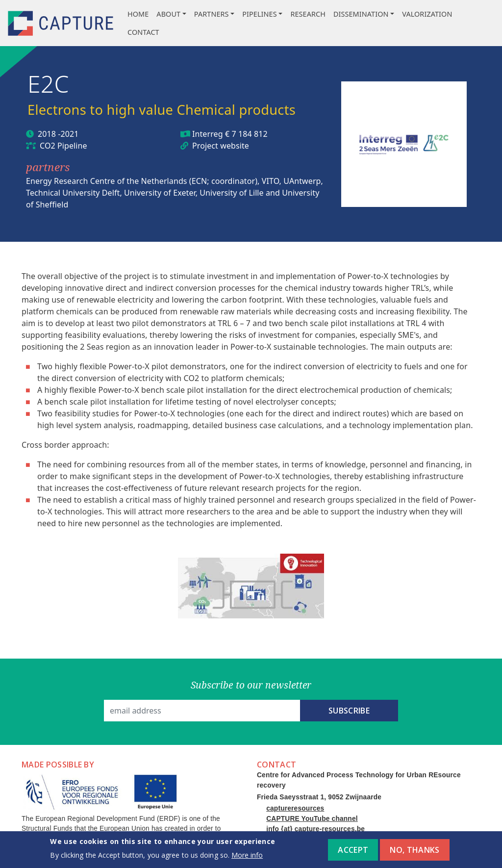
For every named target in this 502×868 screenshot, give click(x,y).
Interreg (208, 134)
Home (138, 14)
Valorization (427, 14)
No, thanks (414, 853)
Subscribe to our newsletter (251, 685)
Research (308, 14)
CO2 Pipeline (63, 146)
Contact (143, 32)
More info (247, 858)
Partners (212, 14)
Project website (221, 146)
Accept (353, 853)
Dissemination (361, 14)
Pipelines (259, 14)
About (168, 14)
